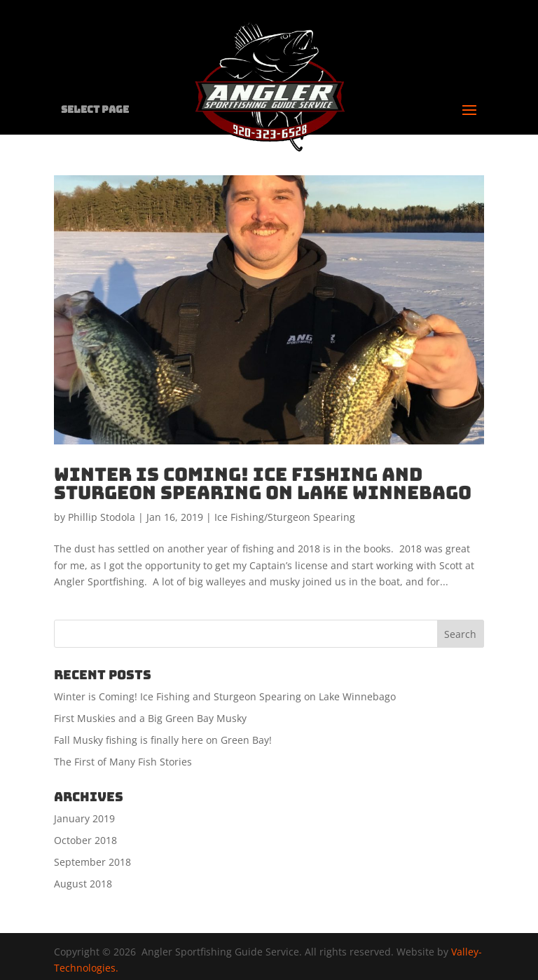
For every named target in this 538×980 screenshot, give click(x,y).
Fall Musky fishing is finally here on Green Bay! (163, 740)
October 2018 (85, 840)
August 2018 (83, 884)
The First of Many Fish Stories (123, 762)
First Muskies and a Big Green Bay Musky (150, 718)
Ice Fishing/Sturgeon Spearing (285, 517)
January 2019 (84, 818)
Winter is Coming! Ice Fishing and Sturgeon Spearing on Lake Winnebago (263, 483)
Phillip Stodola (102, 517)
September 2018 (92, 862)
